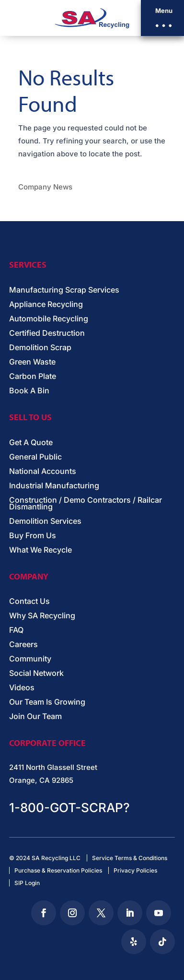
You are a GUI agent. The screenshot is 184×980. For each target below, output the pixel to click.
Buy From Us (33, 536)
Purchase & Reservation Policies (58, 870)
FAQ (16, 631)
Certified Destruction (47, 334)
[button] (162, 18)
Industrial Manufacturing (54, 486)
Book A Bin (29, 391)
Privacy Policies (135, 870)
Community (30, 659)
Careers (23, 645)
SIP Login (27, 883)
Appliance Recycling (46, 305)
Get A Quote (31, 443)
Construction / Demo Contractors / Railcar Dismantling (86, 504)
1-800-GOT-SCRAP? (69, 808)
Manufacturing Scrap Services (64, 290)
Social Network (36, 674)
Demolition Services (45, 522)
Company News (45, 187)
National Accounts (43, 472)
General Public (35, 457)
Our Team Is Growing (47, 703)
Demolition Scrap (40, 348)
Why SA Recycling (42, 616)
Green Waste (32, 362)
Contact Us (29, 602)
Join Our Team (35, 717)
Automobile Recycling (49, 319)
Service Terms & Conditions (130, 858)
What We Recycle (40, 550)
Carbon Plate (33, 377)
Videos (22, 688)
